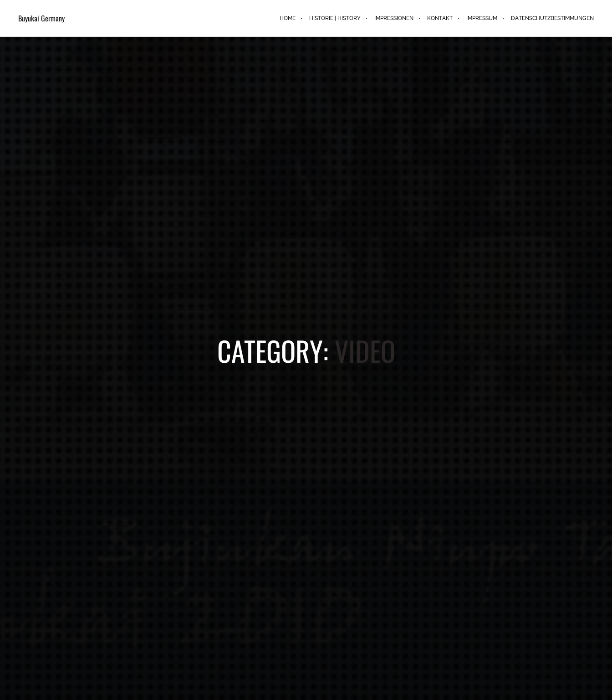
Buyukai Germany (41, 18)
